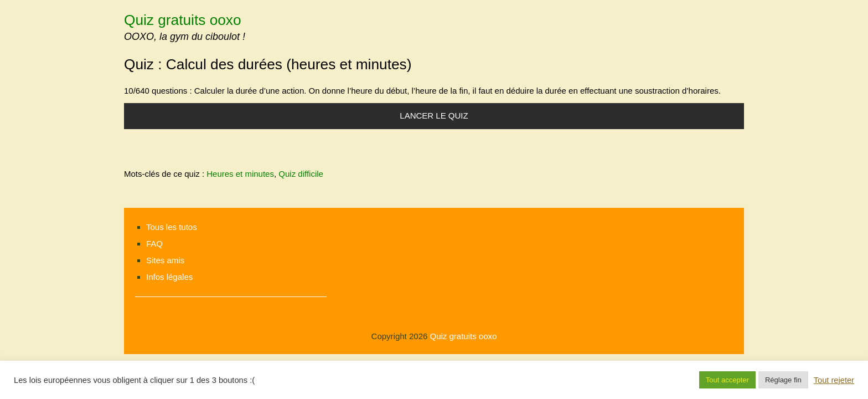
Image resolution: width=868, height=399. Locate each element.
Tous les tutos (172, 227)
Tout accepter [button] (727, 380)
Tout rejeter (834, 380)
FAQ (154, 244)
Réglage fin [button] (783, 380)
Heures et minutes (240, 174)
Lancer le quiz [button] (434, 116)
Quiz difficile (301, 174)
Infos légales (169, 277)
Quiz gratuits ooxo (183, 20)
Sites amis (165, 260)
